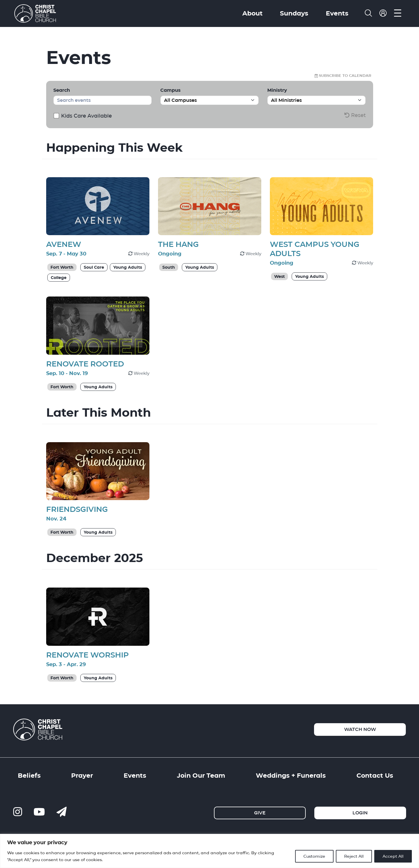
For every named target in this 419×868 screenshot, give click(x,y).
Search (62, 90)
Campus (170, 90)
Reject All (354, 856)
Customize (314, 856)
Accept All (393, 856)
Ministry (277, 90)
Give (260, 813)
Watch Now (360, 729)
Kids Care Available (83, 116)
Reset (355, 115)
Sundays (294, 13)
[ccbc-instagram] (18, 812)
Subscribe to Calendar (343, 76)
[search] (368, 13)
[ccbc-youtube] (39, 812)
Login (360, 813)
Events (337, 13)
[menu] (398, 13)
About (253, 13)
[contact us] (62, 812)
